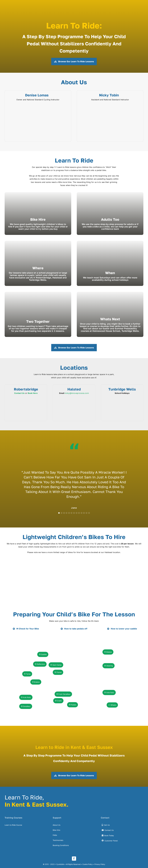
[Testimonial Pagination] (59, 513)
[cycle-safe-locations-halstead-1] (74, 398)
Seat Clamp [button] (56, 665)
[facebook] (74, 859)
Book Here (33, 393)
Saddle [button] (43, 654)
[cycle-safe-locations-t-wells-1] (122, 398)
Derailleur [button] (26, 706)
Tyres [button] (27, 674)
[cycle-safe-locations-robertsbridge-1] (26, 398)
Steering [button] (109, 666)
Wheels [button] (112, 705)
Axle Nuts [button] (109, 692)
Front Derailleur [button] (63, 694)
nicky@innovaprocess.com (77, 393)
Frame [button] (58, 672)
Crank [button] (58, 701)
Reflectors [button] (40, 664)
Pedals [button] (72, 705)
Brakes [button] (108, 652)
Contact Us (19, 393)
